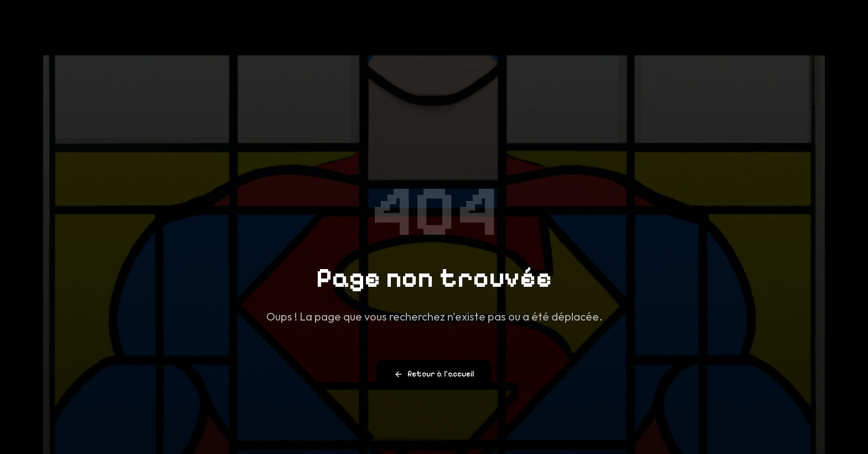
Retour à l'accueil (434, 375)
